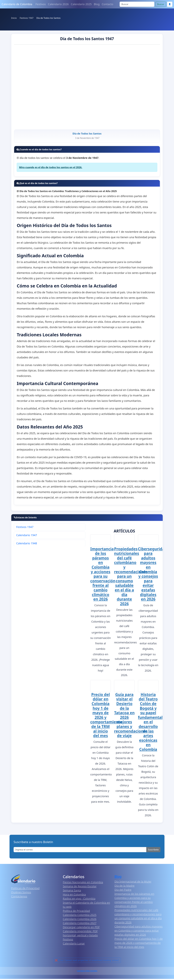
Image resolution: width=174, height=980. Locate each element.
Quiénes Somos (21, 894)
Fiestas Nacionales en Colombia (83, 883)
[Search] (137, 4)
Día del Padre (123, 891)
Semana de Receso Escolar (80, 888)
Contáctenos (19, 898)
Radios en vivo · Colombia (79, 900)
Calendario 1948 (27, 544)
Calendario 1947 (27, 536)
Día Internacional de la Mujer (133, 883)
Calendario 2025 (81, 4)
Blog (97, 4)
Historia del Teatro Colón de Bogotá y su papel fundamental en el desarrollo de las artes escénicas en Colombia (150, 723)
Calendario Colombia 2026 (80, 920)
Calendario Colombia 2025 (80, 916)
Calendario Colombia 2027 (80, 924)
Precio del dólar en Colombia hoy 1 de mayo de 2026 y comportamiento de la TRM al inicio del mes (106, 716)
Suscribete (153, 851)
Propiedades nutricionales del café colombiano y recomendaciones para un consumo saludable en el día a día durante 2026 (131, 578)
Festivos (41, 4)
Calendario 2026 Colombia (87, 972)
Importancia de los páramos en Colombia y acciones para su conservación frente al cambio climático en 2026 (103, 575)
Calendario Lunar (74, 945)
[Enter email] (80, 851)
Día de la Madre (124, 887)
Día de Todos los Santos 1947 (87, 39)
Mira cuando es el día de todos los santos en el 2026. (51, 168)
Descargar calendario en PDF (81, 928)
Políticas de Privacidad (25, 890)
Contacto (107, 4)
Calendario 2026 (58, 4)
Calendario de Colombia (17, 4)
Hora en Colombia (74, 896)
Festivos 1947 (25, 528)
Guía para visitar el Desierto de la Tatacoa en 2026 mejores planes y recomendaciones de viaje (131, 716)
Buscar (161, 4)
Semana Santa (72, 892)
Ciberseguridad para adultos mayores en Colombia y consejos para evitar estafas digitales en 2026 (152, 575)
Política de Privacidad (76, 912)
